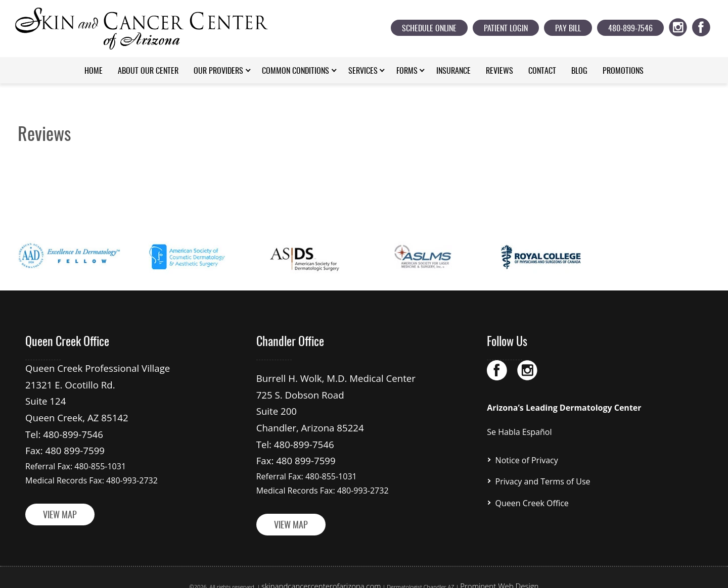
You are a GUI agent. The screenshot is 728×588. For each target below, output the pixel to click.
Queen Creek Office (532, 497)
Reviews (499, 71)
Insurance (453, 71)
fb (707, 25)
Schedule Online (429, 29)
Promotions (623, 71)
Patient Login (506, 29)
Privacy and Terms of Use (543, 478)
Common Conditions (295, 71)
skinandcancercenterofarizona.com (331, 570)
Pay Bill (568, 29)
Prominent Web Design (483, 570)
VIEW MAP (60, 502)
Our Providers (218, 71)
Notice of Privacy (527, 459)
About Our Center (148, 71)
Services (363, 71)
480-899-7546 (630, 29)
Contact (542, 71)
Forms (407, 71)
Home (94, 71)
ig (684, 25)
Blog (579, 71)
